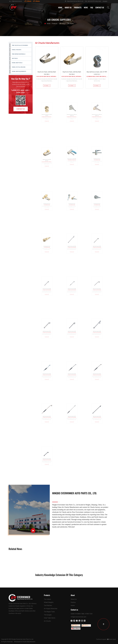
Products (78, 8)
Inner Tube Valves (50, 618)
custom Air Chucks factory (91, 507)
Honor (73, 605)
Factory (73, 602)
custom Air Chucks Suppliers (17, 606)
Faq (92, 8)
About (73, 595)
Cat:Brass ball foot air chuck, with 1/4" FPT (100, 75)
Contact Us (100, 8)
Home (60, 8)
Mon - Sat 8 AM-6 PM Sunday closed (93, 1)
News (86, 8)
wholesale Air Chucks (59, 512)
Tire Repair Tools (49, 612)
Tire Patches (48, 605)
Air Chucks (47, 621)
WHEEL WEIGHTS (17, 50)
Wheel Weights (49, 602)
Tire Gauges (48, 615)
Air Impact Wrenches (51, 609)
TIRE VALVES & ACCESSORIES (20, 45)
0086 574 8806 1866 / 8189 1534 (21, 91)
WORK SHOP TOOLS (17, 63)
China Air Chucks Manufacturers (68, 507)
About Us (68, 8)
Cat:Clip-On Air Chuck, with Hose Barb (48, 75)
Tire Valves (47, 599)
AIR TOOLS (62, 24)
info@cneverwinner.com (16, 1)
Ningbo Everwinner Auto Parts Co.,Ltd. (74, 1)
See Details (47, 82)
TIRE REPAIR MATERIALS (19, 54)
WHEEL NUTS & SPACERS (19, 67)
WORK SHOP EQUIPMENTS (19, 71)
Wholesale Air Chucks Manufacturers (25, 642)
